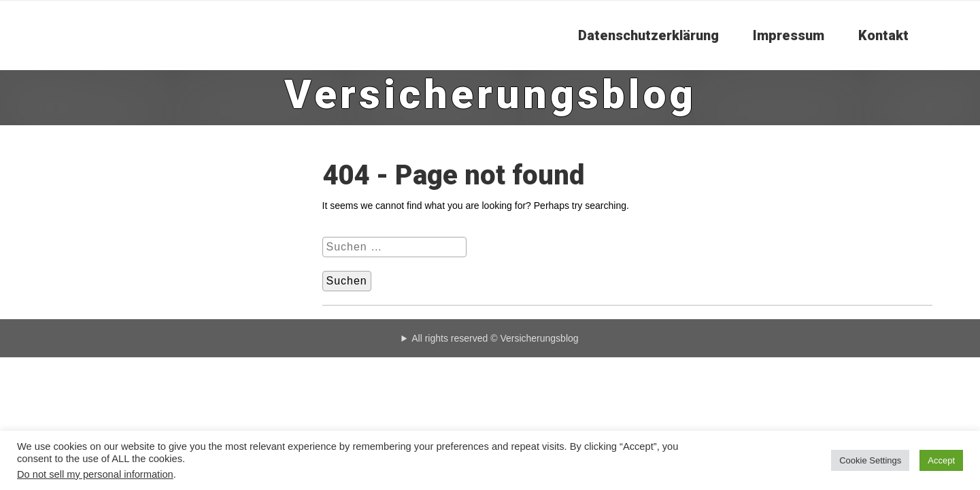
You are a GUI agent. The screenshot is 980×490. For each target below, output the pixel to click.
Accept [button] (941, 460)
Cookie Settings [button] (870, 460)
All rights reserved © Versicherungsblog (495, 338)
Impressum (789, 35)
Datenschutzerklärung (648, 35)
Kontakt (883, 35)
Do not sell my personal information (95, 474)
